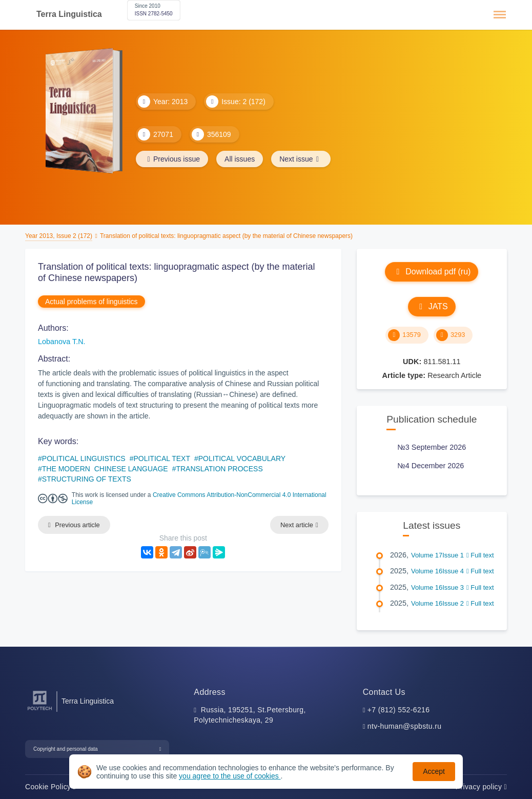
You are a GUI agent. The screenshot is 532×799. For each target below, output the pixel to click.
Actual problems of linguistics (91, 302)
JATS (432, 306)
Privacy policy (481, 787)
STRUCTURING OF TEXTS (87, 479)
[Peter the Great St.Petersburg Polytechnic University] (40, 711)
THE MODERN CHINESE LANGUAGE (105, 469)
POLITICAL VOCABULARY (242, 458)
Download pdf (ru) (432, 272)
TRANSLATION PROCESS (219, 469)
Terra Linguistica (69, 14)
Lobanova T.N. (62, 342)
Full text (480, 555)
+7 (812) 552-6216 (399, 710)
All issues (240, 159)
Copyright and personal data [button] (66, 749)
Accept (434, 771)
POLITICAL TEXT (161, 458)
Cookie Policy (50, 787)
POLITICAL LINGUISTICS (84, 458)
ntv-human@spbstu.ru (405, 726)
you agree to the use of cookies (230, 776)
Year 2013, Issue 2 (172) (59, 236)
